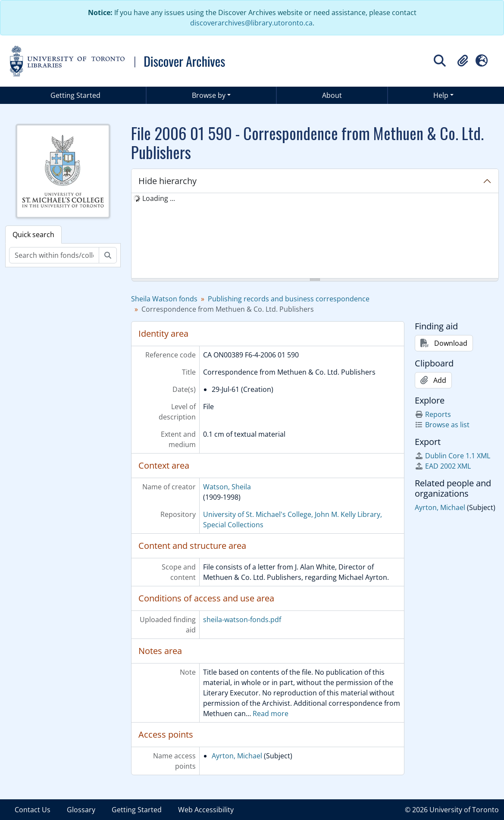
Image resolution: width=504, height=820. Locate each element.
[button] (463, 61)
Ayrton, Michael (237, 756)
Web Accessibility (206, 810)
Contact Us (33, 810)
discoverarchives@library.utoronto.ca (251, 23)
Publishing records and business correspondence (289, 299)
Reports (433, 414)
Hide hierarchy (167, 181)
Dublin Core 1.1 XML (452, 456)
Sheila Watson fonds (164, 299)
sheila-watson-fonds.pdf (242, 620)
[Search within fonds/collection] (54, 255)
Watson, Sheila (227, 487)
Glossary (81, 810)
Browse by (209, 95)
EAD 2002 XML (443, 466)
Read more (271, 714)
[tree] (315, 236)
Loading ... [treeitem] (159, 198)
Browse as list (442, 425)
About (332, 95)
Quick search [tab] (33, 235)
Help (441, 95)
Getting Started (75, 95)
